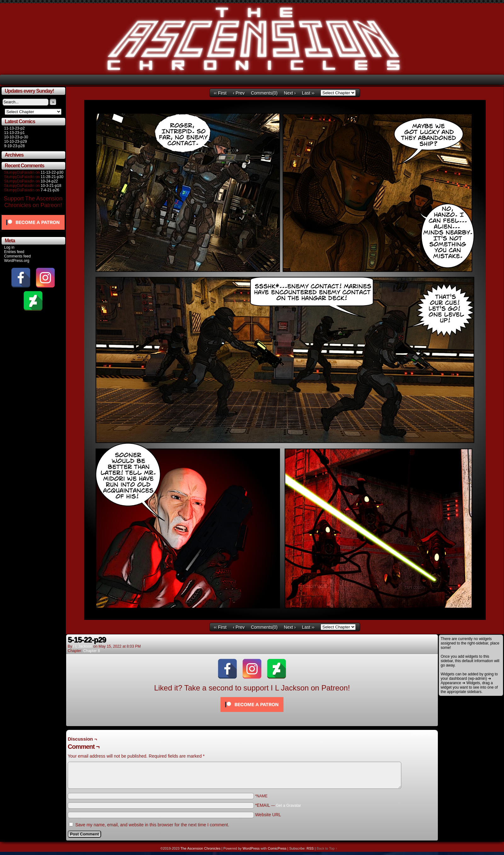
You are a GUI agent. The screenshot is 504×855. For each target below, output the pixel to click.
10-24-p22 (49, 181)
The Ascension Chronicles (200, 848)
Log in (9, 247)
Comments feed (17, 256)
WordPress (251, 848)
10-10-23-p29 (15, 142)
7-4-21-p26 (50, 190)
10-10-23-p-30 (16, 137)
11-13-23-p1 (14, 133)
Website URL (268, 815)
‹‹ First (220, 93)
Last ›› (308, 93)
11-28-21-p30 (52, 177)
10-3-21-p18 (51, 186)
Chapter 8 (92, 651)
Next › (290, 93)
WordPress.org (17, 261)
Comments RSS (422, 733)
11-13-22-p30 (52, 172)
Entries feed (14, 252)
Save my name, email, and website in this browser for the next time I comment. (152, 825)
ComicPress (277, 848)
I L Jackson (83, 646)
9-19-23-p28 (14, 146)
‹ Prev (239, 93)
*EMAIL (278, 805)
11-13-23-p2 (14, 128)
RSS (310, 848)
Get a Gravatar (288, 806)
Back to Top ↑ (327, 848)
